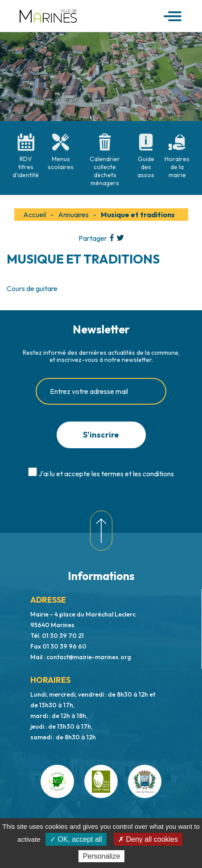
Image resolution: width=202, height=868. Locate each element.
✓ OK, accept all (76, 839)
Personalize (102, 856)
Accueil (35, 215)
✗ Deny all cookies (148, 839)
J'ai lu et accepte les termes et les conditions (106, 474)
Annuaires (73, 215)
